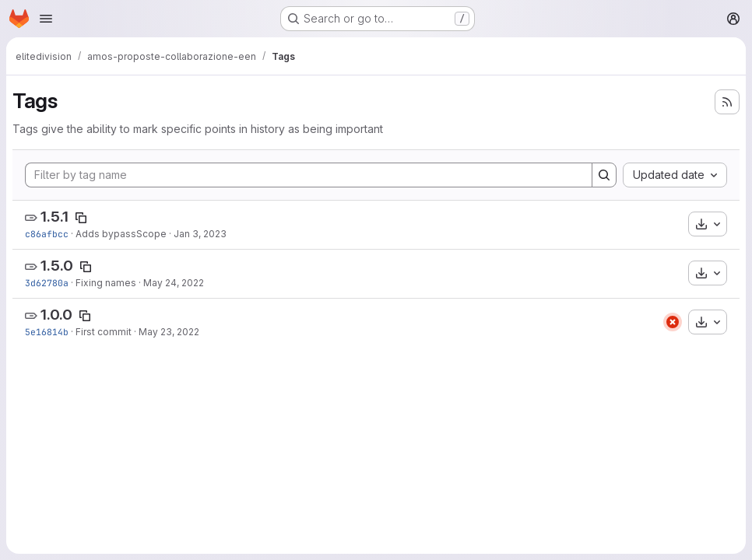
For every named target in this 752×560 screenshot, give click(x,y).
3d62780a (47, 283)
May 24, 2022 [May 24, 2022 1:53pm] (174, 283)
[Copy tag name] (81, 218)
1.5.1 (54, 217)
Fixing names (106, 283)
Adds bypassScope (121, 234)
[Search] (604, 175)
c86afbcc (47, 234)
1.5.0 (57, 266)
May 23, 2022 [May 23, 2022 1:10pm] (169, 332)
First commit (104, 332)
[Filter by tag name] (309, 175)
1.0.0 (56, 315)
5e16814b (47, 332)
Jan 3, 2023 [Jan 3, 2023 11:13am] (200, 234)
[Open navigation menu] (46, 19)
